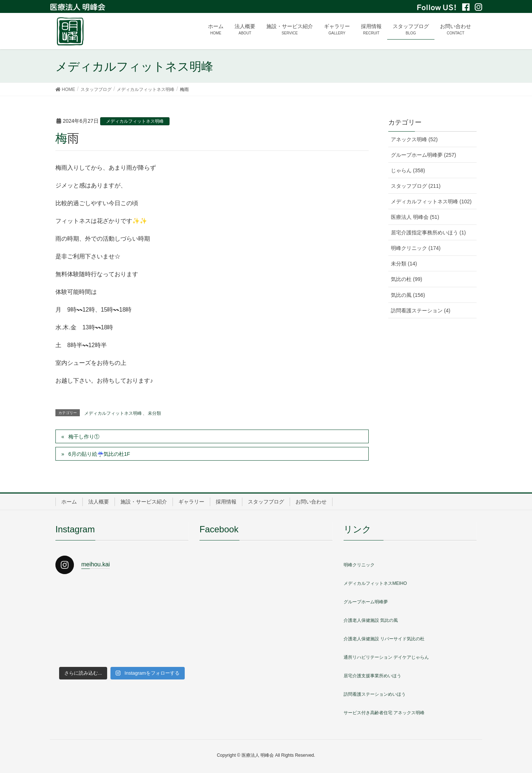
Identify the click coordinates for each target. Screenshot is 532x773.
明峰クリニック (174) (416, 248)
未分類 (154, 413)
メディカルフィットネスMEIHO (375, 583)
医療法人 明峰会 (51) (415, 217)
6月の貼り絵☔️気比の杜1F (99, 454)
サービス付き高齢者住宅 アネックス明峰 (384, 713)
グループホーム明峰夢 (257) (424, 155)
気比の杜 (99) (407, 279)
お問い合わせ (311, 502)
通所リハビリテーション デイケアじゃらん (386, 657)
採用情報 (226, 502)
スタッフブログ (266, 502)
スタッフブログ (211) (416, 186)
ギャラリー (191, 502)
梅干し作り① (84, 437)
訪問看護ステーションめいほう (375, 694)
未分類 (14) (404, 264)
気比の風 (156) (408, 295)
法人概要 (99, 502)
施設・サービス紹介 (144, 502)
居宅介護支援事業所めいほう (372, 676)
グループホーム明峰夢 (366, 602)
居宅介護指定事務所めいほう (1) (428, 233)
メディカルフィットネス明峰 (135, 121)
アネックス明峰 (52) (414, 139)
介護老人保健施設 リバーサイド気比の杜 (384, 639)
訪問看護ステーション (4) (421, 311)
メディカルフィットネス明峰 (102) (431, 201)
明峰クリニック (359, 565)
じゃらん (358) (408, 170)
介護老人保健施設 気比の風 (371, 620)
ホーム (69, 502)
